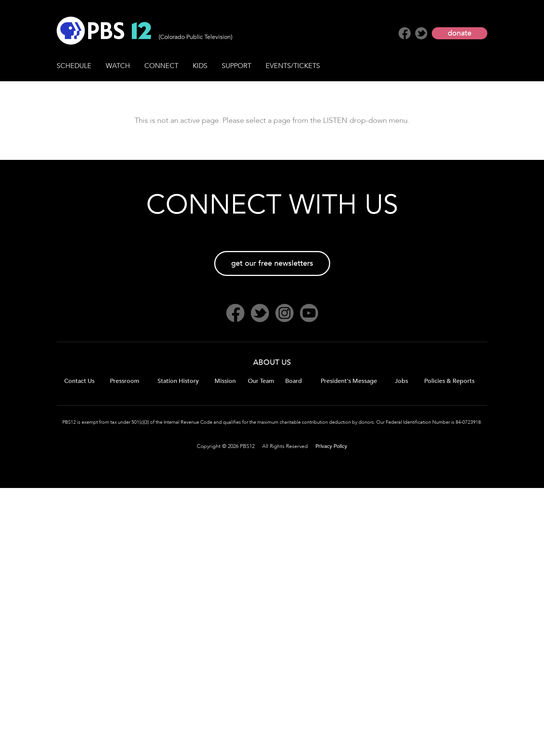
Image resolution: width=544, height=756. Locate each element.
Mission (225, 381)
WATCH (118, 66)
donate (460, 33)
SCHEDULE (74, 66)
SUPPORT (236, 66)
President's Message (349, 381)
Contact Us (79, 381)
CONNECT (161, 66)
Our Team (261, 381)
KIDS (200, 66)
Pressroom (125, 381)
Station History (178, 381)
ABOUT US (272, 362)
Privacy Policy (331, 446)
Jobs (401, 381)
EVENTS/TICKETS (293, 66)
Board (294, 381)
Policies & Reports (449, 381)
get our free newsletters (272, 263)
